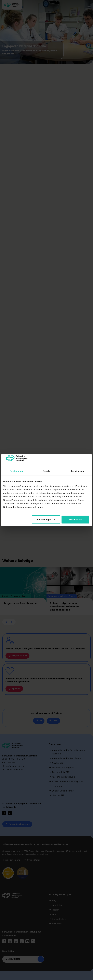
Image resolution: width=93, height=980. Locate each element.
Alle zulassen (75, 520)
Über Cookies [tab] (77, 471)
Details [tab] (46, 471)
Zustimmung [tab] (16, 471)
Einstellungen (46, 520)
